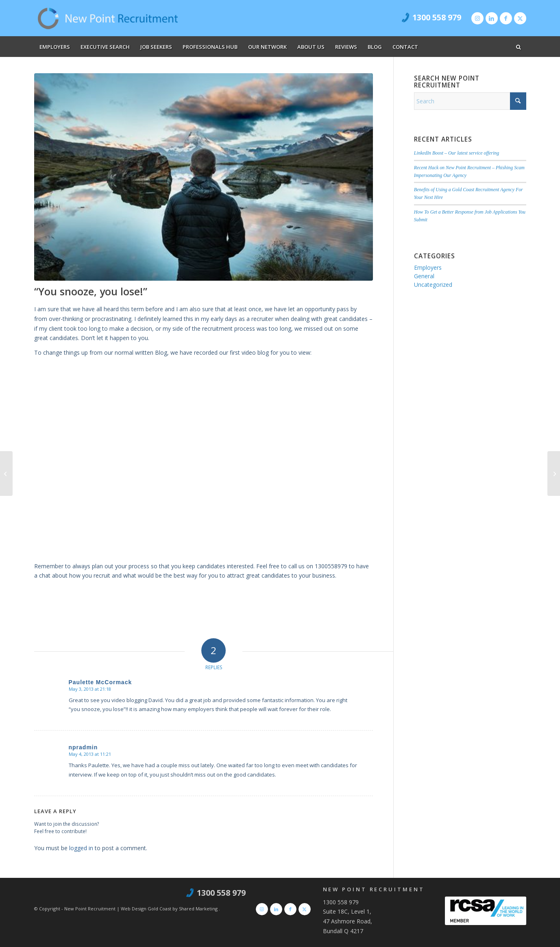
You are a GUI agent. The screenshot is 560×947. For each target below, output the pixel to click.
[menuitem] (55, 47)
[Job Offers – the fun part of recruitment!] (554, 473)
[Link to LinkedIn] (492, 18)
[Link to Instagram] (477, 18)
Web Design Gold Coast (146, 909)
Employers (428, 267)
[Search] (470, 101)
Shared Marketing (199, 909)
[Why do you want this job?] (6, 473)
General (424, 276)
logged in (81, 848)
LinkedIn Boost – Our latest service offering (456, 153)
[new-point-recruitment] (108, 18)
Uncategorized (433, 285)
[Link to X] (520, 18)
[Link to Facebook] (506, 18)
